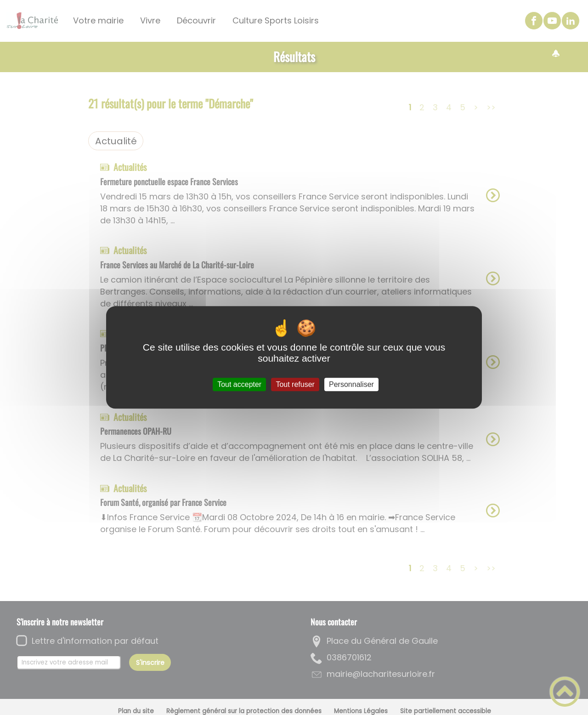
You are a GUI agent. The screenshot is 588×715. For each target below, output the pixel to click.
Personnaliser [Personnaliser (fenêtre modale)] (351, 384)
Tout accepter (239, 384)
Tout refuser (295, 384)
